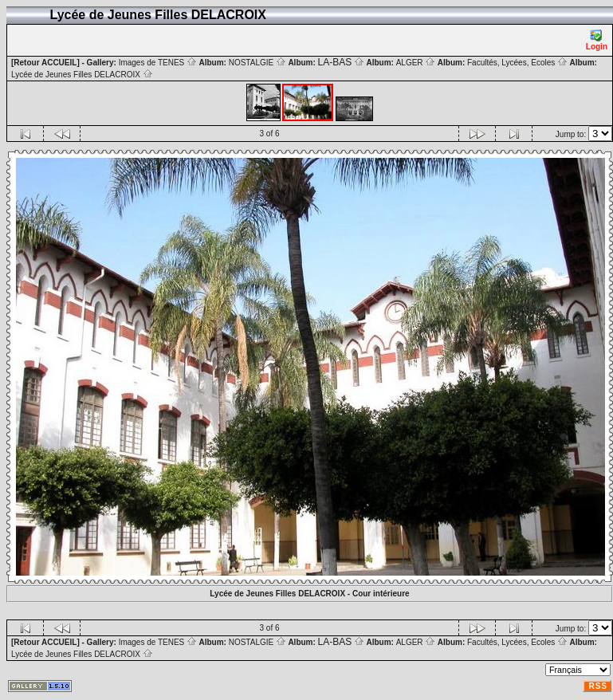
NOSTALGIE (257, 63)
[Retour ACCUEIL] (45, 63)
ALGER (416, 63)
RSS (598, 686)
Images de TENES (158, 63)
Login (597, 40)
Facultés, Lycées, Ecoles (517, 63)
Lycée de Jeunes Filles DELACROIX (82, 75)
